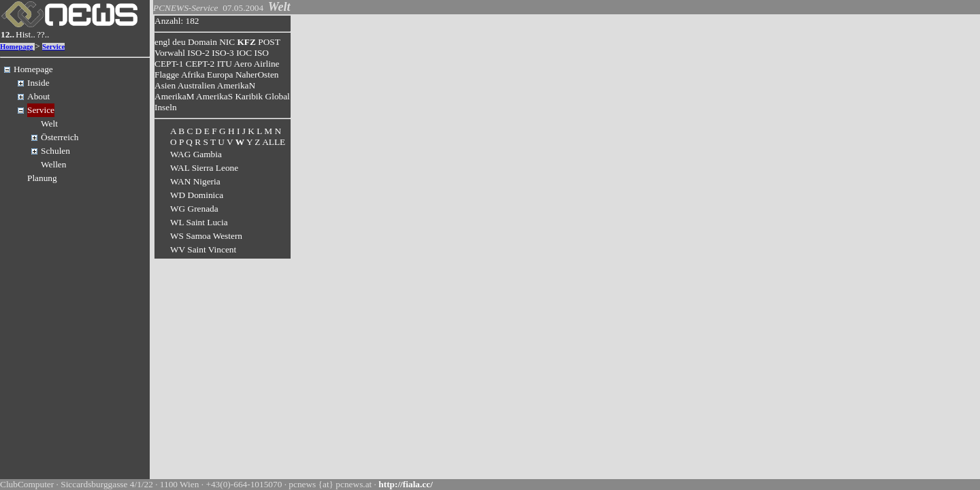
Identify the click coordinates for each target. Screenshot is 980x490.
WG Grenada (194, 209)
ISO (261, 53)
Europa (220, 75)
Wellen (53, 164)
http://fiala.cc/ (406, 484)
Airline (267, 64)
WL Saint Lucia (199, 222)
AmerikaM (174, 96)
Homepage (17, 47)
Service (53, 47)
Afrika (193, 75)
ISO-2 (198, 53)
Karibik (249, 96)
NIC (227, 42)
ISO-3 (223, 53)
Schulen (55, 151)
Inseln (166, 107)
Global (278, 96)
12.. (7, 34)
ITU (225, 64)
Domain (202, 42)
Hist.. (26, 34)
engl (162, 42)
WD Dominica (197, 195)
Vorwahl (170, 53)
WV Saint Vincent (203, 249)
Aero (243, 64)
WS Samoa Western (206, 236)
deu (179, 42)
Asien (165, 85)
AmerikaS (214, 96)
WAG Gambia (196, 154)
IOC (244, 53)
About (38, 96)
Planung (42, 178)
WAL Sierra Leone (204, 168)
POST (269, 42)
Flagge (167, 75)
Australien (197, 85)
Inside (38, 83)
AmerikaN (236, 85)
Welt (49, 124)
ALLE (274, 142)
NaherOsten (257, 75)
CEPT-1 (169, 64)
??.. (43, 34)
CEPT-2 (200, 64)
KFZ (247, 42)
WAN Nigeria (195, 181)
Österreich (60, 137)
